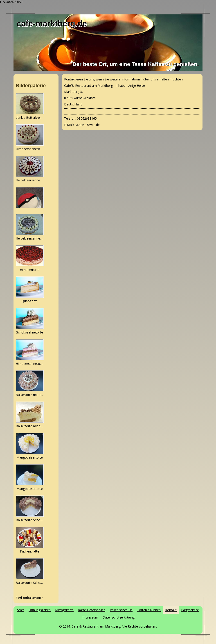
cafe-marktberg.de (52, 24)
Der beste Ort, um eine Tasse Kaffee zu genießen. (136, 64)
